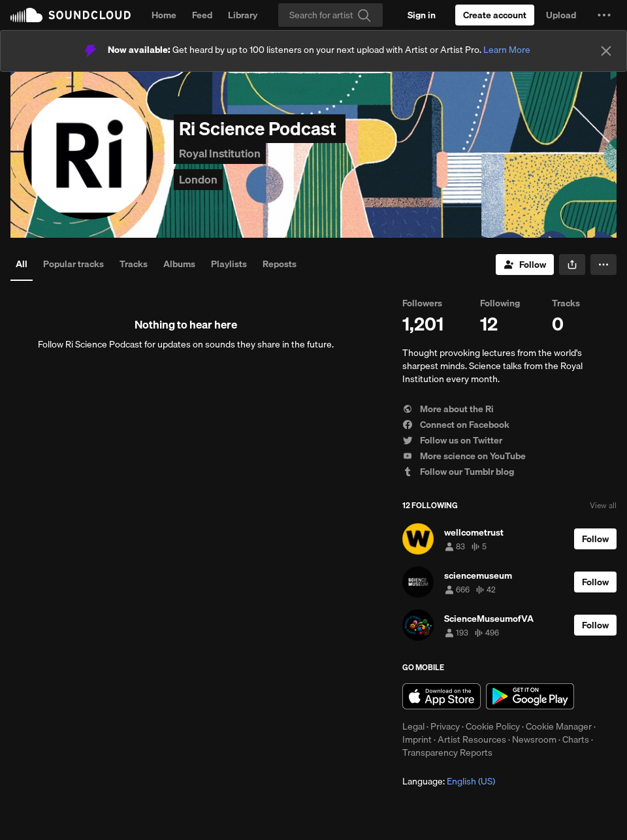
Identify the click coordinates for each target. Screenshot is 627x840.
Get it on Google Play (530, 696)
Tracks (134, 264)
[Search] (330, 15)
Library (243, 15)
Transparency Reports (447, 752)
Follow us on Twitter (452, 440)
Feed (202, 15)
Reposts (280, 264)
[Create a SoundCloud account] (495, 15)
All (22, 264)
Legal (413, 726)
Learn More (507, 50)
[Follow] (525, 265)
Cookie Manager (559, 726)
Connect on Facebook (456, 425)
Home (164, 15)
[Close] (606, 51)
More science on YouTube (464, 456)
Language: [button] (449, 781)
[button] (604, 15)
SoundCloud (71, 15)
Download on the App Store (442, 696)
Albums (179, 264)
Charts (576, 739)
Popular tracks (73, 264)
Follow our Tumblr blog (458, 472)
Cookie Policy (493, 726)
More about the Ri (448, 409)
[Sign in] (422, 15)
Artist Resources (472, 739)
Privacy (445, 726)
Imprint (417, 739)
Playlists (229, 264)
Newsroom (534, 739)
